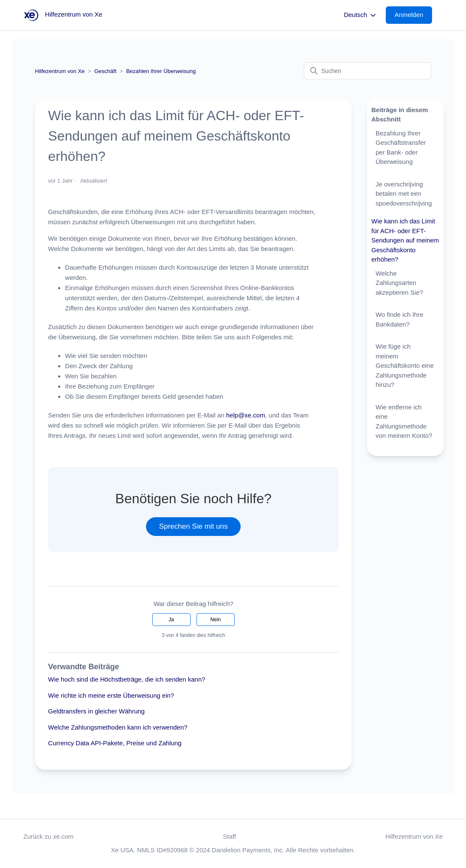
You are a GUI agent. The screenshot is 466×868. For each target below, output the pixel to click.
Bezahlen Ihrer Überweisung (161, 71)
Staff (229, 836)
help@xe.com (246, 415)
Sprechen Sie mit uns (194, 526)
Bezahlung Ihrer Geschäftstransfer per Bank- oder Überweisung (401, 148)
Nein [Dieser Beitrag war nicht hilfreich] (215, 620)
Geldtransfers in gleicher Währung (96, 711)
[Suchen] (368, 71)
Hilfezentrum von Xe (60, 71)
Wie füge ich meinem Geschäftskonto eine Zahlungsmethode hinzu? (405, 365)
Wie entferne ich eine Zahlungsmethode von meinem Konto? (404, 421)
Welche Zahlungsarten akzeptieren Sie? (399, 283)
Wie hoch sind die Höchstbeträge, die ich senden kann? (126, 679)
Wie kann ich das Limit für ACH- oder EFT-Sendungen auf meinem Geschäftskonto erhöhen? (405, 240)
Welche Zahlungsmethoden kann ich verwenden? (118, 727)
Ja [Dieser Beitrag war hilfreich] (171, 620)
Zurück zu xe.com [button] (48, 836)
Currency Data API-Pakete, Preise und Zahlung (115, 743)
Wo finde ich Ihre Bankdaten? (399, 319)
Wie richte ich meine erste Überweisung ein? (111, 695)
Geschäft (105, 71)
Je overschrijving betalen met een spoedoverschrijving (404, 194)
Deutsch (361, 15)
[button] (413, 15)
